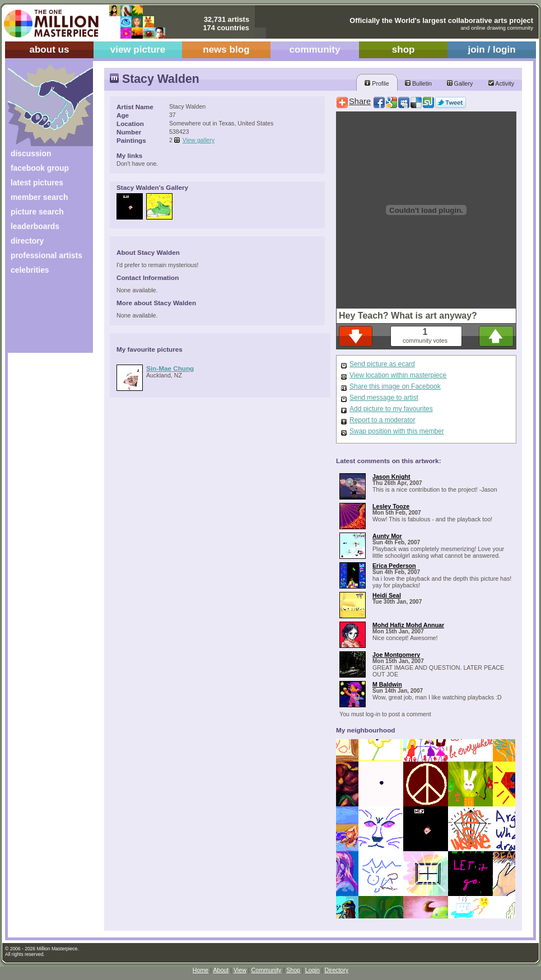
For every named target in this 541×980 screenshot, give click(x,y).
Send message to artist (384, 398)
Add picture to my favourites (391, 409)
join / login (491, 50)
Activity (501, 83)
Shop (293, 970)
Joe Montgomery (396, 655)
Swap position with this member (397, 431)
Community (267, 970)
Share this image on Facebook (395, 386)
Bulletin (418, 83)
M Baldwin (387, 684)
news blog (226, 50)
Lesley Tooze (391, 506)
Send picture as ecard (382, 364)
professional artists (46, 255)
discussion (31, 153)
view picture (138, 50)
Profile (377, 83)
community (315, 50)
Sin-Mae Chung (170, 368)
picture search (37, 212)
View (240, 970)
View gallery (199, 140)
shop (404, 50)
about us (49, 50)
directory (27, 241)
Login (313, 970)
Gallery (460, 83)
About (221, 970)
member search (39, 197)
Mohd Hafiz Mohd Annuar (408, 625)
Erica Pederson (394, 566)
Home (200, 970)
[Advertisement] (43, 318)
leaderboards (35, 226)
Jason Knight (391, 477)
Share (360, 101)
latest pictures (37, 183)
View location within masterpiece (398, 375)
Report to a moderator (382, 420)
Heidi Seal (387, 595)
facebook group (40, 168)
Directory (337, 970)
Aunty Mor (387, 536)
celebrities (30, 270)
